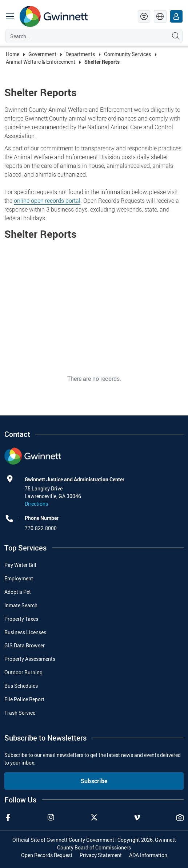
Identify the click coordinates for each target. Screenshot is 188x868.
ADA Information (148, 855)
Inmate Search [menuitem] (21, 605)
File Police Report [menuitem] (24, 699)
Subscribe (94, 781)
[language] (160, 16)
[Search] (85, 36)
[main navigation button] (10, 16)
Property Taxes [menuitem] (21, 619)
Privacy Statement (101, 855)
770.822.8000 (41, 528)
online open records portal (47, 201)
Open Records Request (47, 855)
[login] (177, 16)
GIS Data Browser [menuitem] (25, 645)
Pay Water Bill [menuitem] (20, 565)
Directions (36, 504)
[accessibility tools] (144, 16)
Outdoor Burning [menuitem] (23, 672)
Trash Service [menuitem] (20, 713)
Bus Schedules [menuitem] (21, 686)
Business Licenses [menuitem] (25, 632)
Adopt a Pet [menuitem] (18, 592)
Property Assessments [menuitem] (30, 659)
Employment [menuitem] (19, 578)
